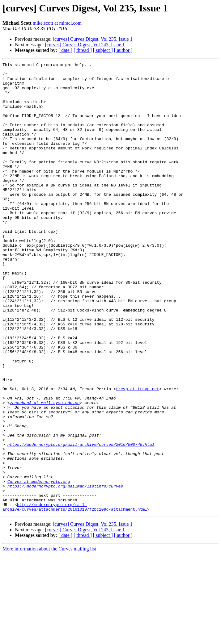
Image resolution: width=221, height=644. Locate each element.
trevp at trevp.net (138, 454)
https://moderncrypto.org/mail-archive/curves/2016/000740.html (81, 521)
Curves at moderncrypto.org (39, 566)
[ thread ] (83, 50)
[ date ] (65, 50)
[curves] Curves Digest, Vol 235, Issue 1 (93, 39)
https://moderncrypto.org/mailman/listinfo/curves (65, 571)
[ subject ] (103, 50)
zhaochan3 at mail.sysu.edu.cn (45, 471)
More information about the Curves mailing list (49, 639)
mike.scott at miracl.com (57, 23)
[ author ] (123, 50)
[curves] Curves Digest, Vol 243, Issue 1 (85, 45)
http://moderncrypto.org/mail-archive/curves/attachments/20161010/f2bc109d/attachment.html (75, 596)
